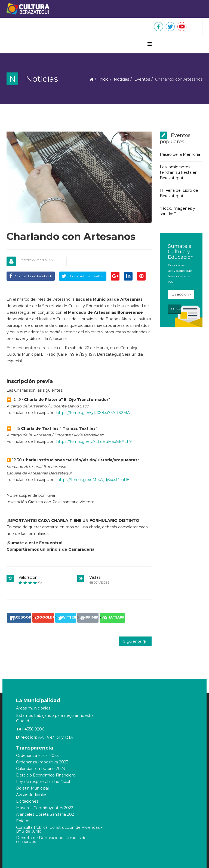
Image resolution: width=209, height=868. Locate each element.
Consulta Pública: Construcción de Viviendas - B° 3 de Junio (59, 829)
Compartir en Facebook (31, 276)
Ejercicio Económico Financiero (46, 775)
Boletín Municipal (32, 788)
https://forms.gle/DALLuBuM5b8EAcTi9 (94, 441)
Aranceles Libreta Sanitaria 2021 (46, 814)
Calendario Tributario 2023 (41, 769)
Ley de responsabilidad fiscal (43, 782)
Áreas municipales (33, 708)
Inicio (104, 79)
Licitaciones (27, 801)
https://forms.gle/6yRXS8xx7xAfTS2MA (93, 413)
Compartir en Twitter (83, 276)
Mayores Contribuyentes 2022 (45, 808)
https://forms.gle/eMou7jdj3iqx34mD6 (93, 480)
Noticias (121, 79)
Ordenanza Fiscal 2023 (37, 756)
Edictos (23, 821)
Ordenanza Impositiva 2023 (42, 762)
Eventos (142, 79)
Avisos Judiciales (32, 795)
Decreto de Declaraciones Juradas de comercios (51, 840)
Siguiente (135, 641)
